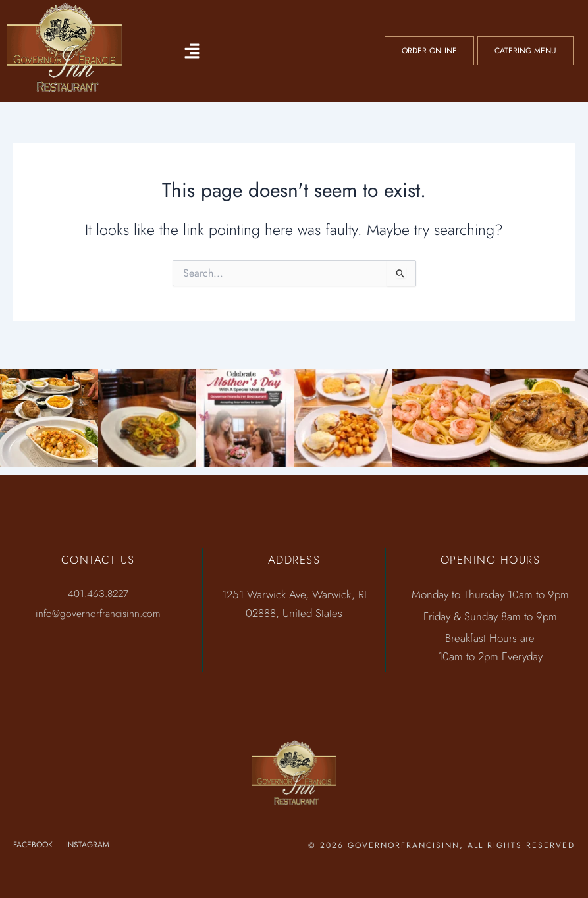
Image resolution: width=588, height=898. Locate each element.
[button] (192, 51)
